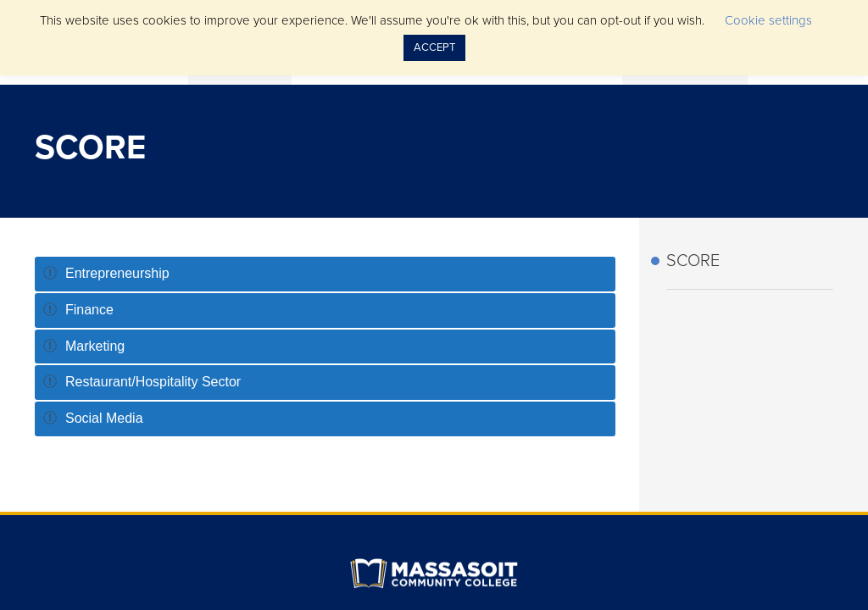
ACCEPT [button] (434, 47)
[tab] (325, 274)
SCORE (693, 261)
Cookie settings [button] (768, 20)
